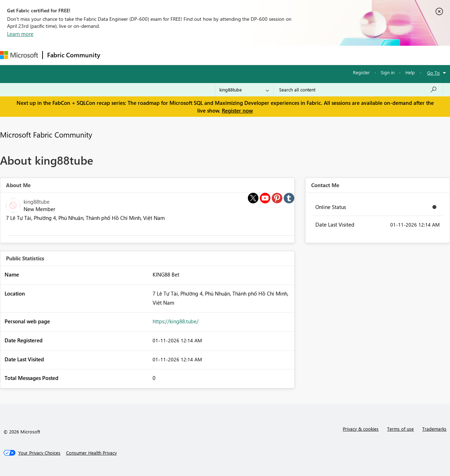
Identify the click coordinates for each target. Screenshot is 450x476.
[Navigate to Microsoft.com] (19, 55)
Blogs (239, 55)
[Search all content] (358, 90)
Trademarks (434, 429)
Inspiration (147, 55)
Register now (237, 110)
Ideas (176, 55)
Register (361, 72)
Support (295, 55)
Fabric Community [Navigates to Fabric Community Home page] (74, 55)
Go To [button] (433, 73)
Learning (266, 55)
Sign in (388, 72)
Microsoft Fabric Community (46, 134)
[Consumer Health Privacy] (91, 453)
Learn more (20, 34)
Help (410, 72)
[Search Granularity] (244, 90)
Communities (207, 55)
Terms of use (400, 429)
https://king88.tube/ (176, 321)
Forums (116, 55)
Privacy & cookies (361, 429)
